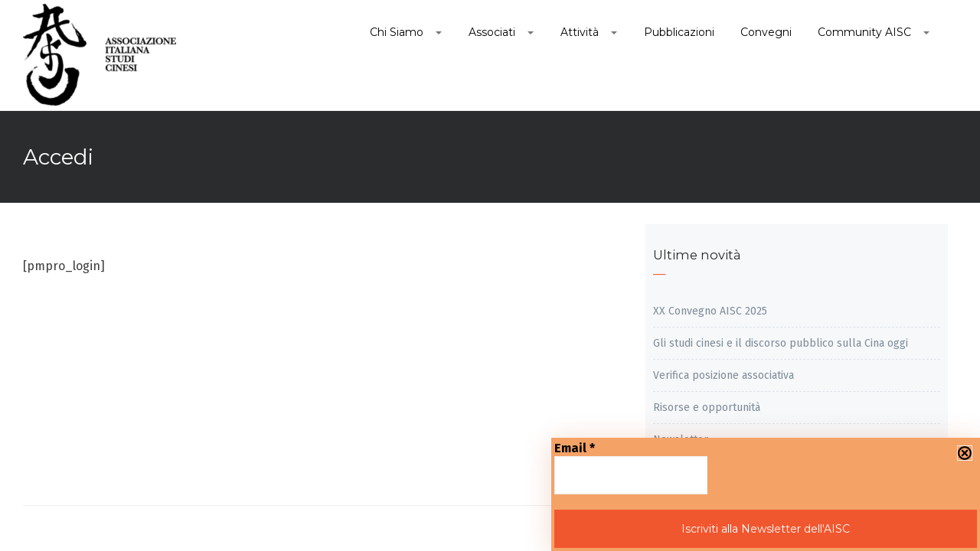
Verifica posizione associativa (724, 375)
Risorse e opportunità (707, 408)
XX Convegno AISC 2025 (710, 311)
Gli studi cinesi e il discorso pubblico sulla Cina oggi (781, 343)
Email (575, 448)
